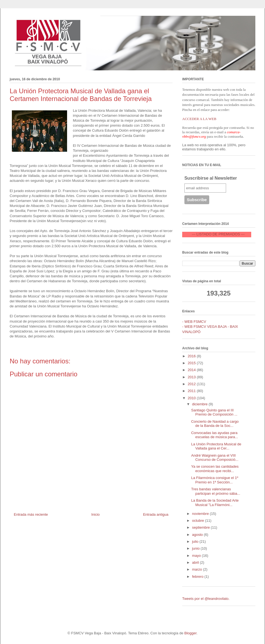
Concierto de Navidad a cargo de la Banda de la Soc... (215, 424)
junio (196, 548)
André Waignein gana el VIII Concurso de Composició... (215, 458)
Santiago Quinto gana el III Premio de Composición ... (214, 412)
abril (196, 562)
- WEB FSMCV (194, 322)
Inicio (96, 514)
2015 (192, 363)
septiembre (202, 527)
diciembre (200, 404)
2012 (192, 384)
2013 (192, 377)
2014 (192, 370)
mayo (197, 556)
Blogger (190, 633)
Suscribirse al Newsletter (211, 178)
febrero (198, 577)
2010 (192, 398)
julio (196, 541)
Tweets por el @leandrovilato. (206, 599)
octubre (199, 521)
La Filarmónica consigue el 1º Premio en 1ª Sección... (214, 480)
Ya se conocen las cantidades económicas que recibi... (215, 469)
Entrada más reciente (31, 514)
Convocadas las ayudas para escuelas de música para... (214, 435)
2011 (192, 391)
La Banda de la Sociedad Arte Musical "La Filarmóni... (215, 503)
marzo (198, 569)
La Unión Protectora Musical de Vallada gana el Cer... (216, 446)
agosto (198, 535)
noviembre (201, 514)
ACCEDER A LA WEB (199, 119)
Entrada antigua (156, 514)
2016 (192, 356)
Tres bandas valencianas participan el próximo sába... (216, 491)
